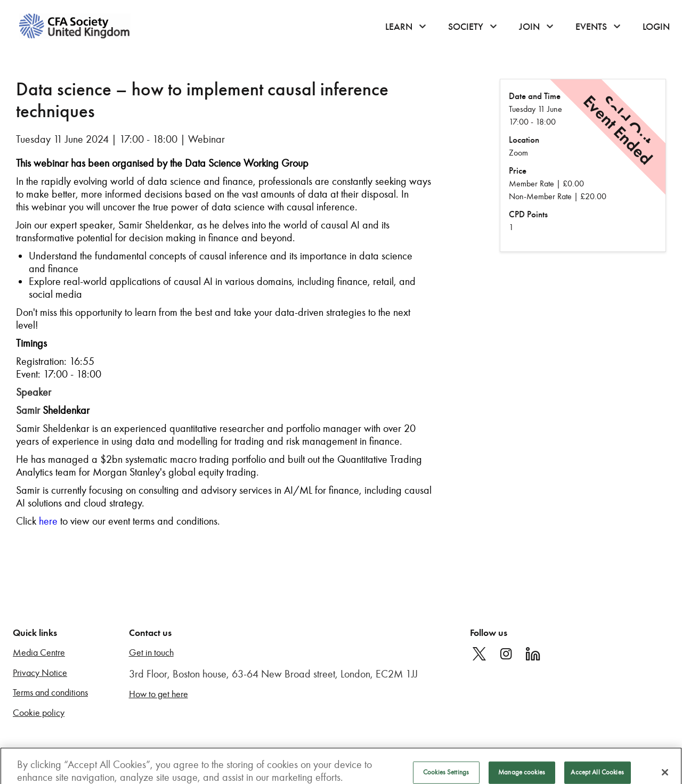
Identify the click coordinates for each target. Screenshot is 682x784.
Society (466, 27)
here (48, 521)
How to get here (159, 694)
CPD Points (528, 214)
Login (656, 27)
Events (591, 27)
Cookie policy (39, 713)
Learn (399, 27)
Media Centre (39, 653)
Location (524, 140)
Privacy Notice (40, 673)
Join (529, 27)
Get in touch (151, 653)
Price (518, 171)
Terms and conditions (50, 693)
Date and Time (535, 96)
